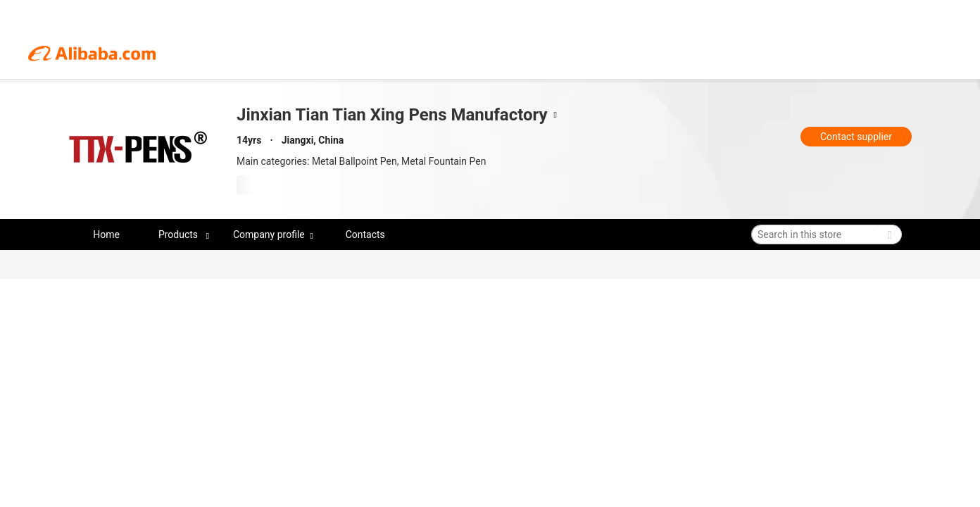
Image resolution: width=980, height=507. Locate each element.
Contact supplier (856, 137)
